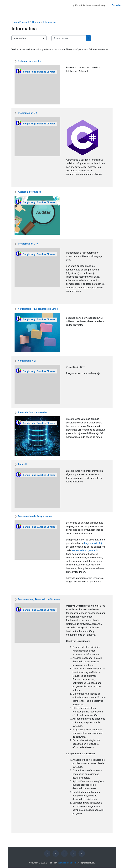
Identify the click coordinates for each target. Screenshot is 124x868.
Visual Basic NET (27, 361)
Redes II (22, 464)
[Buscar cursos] (69, 38)
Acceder (117, 5)
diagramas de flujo (93, 543)
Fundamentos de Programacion (35, 516)
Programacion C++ (28, 244)
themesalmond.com (67, 863)
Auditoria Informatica (29, 192)
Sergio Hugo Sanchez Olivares (39, 72)
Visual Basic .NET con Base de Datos (38, 309)
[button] (89, 6)
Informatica (49, 22)
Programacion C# (27, 113)
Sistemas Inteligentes (30, 61)
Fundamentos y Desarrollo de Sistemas (39, 599)
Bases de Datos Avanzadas (33, 412)
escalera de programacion (85, 550)
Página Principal (20, 22)
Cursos (36, 22)
